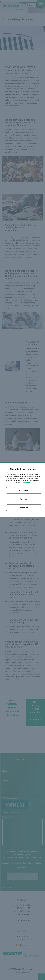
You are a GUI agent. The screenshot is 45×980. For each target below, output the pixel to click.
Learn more (26, 483)
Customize (24, 490)
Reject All (24, 499)
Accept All (24, 508)
